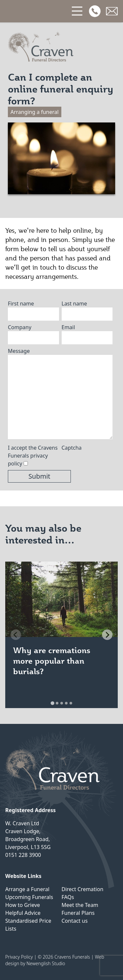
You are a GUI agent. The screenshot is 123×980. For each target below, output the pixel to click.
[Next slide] (107, 635)
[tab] (52, 703)
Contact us (75, 921)
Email (68, 327)
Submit (40, 476)
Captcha (72, 448)
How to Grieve (23, 905)
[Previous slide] (16, 635)
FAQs (68, 897)
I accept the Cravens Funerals (33, 456)
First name (21, 304)
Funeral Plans (78, 913)
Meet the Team (80, 905)
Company (20, 327)
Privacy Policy (19, 957)
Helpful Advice (23, 913)
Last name (74, 304)
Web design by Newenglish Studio (55, 960)
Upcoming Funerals (29, 897)
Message (19, 351)
